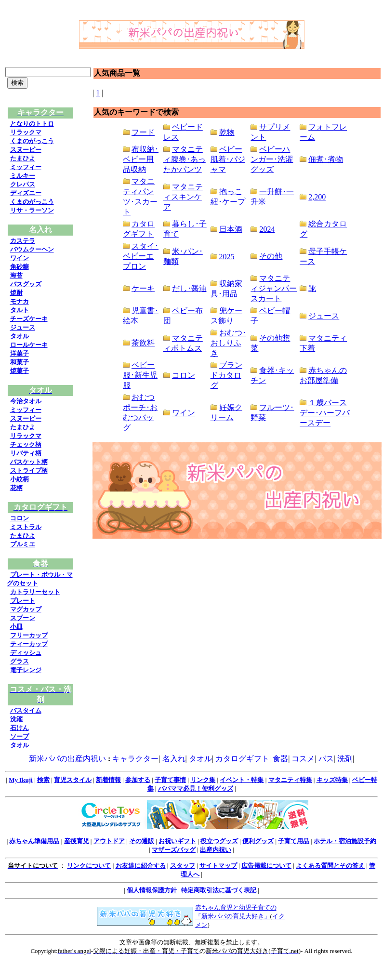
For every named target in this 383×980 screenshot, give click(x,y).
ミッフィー (26, 167)
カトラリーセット (35, 592)
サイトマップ (218, 866)
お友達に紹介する (141, 866)
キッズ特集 (332, 780)
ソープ (20, 736)
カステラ (23, 241)
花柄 (16, 488)
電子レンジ (26, 670)
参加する (138, 780)
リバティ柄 (26, 453)
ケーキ (143, 288)
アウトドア (109, 841)
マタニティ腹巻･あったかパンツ (185, 159)
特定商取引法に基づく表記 (219, 890)
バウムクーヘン (32, 249)
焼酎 (16, 293)
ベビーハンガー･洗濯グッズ (272, 159)
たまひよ (23, 158)
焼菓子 (20, 371)
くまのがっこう (32, 141)
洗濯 (16, 719)
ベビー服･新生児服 (140, 375)
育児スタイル (73, 780)
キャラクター (135, 759)
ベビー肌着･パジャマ (228, 159)
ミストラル (26, 527)
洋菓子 (20, 353)
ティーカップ (29, 644)
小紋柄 (20, 479)
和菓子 (20, 362)
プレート (23, 601)
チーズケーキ (29, 319)
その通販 (142, 841)
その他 (271, 256)
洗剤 (345, 759)
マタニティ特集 (290, 780)
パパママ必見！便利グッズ (196, 788)
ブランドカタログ (226, 375)
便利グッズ (258, 841)
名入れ (174, 759)
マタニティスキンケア (183, 197)
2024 (267, 229)
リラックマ (26, 132)
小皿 (16, 627)
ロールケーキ (29, 345)
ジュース (23, 327)
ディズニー (26, 193)
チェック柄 (26, 444)
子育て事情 (170, 780)
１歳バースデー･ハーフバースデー (325, 413)
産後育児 (77, 841)
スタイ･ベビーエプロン (141, 256)
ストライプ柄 (29, 470)
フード (143, 132)
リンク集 (203, 780)
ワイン (20, 258)
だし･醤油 (189, 288)
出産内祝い (216, 850)
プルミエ (23, 544)
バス (326, 759)
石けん (20, 728)
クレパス (23, 184)
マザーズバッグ (174, 850)
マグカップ (26, 609)
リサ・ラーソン (32, 210)
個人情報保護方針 (152, 890)
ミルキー (23, 176)
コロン (20, 518)
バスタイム (26, 710)
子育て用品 (294, 841)
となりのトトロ (32, 124)
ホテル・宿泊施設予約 (345, 841)
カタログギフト (242, 759)
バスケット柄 (29, 462)
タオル (20, 336)
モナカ (20, 301)
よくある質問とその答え (330, 866)
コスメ (303, 759)
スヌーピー (26, 150)
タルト (20, 310)
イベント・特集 (242, 780)
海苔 (16, 275)
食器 (280, 759)
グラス (20, 661)
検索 (43, 780)
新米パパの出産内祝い (67, 759)
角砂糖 (20, 267)
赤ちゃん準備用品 (34, 841)
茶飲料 (143, 343)
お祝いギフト (177, 841)
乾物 (227, 132)
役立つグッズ (219, 841)
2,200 (317, 197)
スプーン (23, 618)
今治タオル (26, 401)
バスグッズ (26, 284)
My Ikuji (20, 780)
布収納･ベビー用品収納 (141, 159)
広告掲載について (266, 866)
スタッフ (183, 866)
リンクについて (89, 866)
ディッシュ (26, 653)
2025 (227, 257)
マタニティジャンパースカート (274, 288)
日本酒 (231, 229)
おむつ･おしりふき (228, 343)
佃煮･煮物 (326, 159)
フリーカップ (29, 635)
